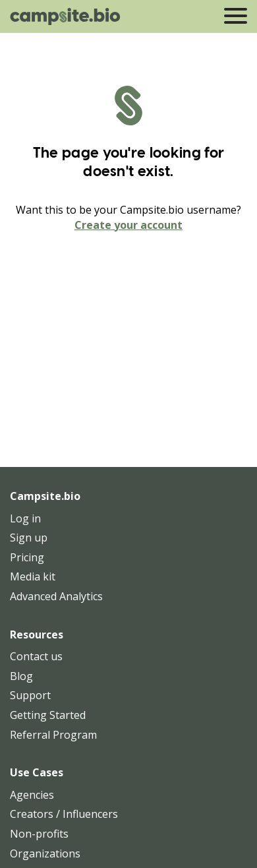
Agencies (32, 795)
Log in (25, 518)
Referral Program (53, 735)
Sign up (29, 538)
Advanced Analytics (56, 596)
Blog (21, 676)
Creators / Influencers (64, 814)
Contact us (36, 656)
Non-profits (39, 834)
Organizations (45, 853)
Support (30, 695)
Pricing (27, 557)
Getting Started (48, 715)
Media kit (33, 576)
